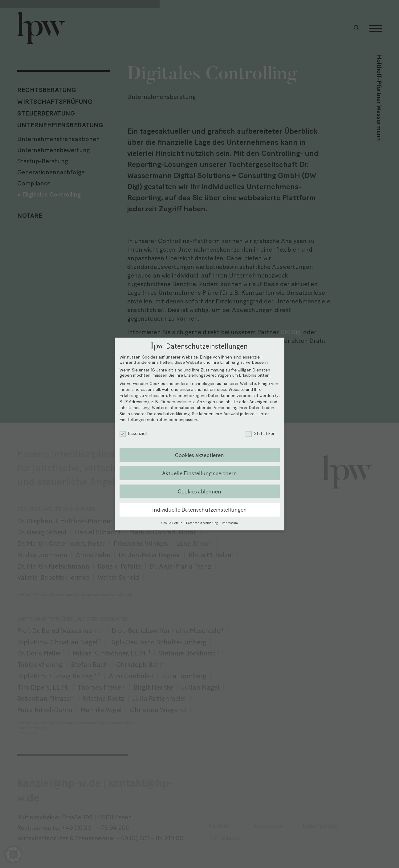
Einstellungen (133, 420)
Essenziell (133, 434)
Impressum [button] (230, 523)
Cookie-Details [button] (172, 523)
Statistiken (261, 434)
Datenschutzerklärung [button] (202, 523)
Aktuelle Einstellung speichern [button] (199, 473)
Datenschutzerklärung (169, 414)
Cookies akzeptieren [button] (199, 455)
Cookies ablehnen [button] (199, 491)
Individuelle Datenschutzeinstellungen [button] (199, 510)
